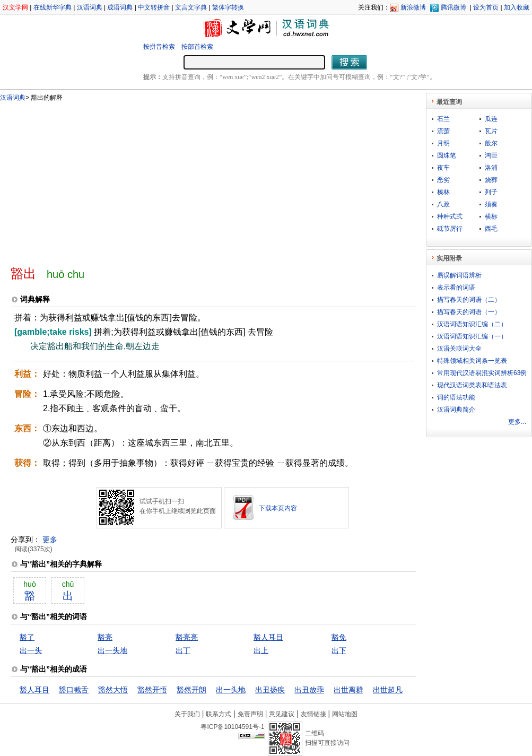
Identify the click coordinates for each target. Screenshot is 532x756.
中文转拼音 (154, 7)
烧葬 (491, 180)
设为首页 (486, 7)
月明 (443, 143)
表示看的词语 (456, 288)
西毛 (491, 229)
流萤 (443, 131)
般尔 (491, 143)
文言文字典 (191, 7)
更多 (50, 540)
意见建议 (282, 714)
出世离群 (348, 690)
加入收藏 (517, 7)
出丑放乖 (309, 690)
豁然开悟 (152, 690)
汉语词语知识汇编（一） (472, 336)
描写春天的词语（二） (469, 300)
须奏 (491, 204)
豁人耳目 (268, 637)
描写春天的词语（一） (469, 312)
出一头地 (112, 650)
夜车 (443, 168)
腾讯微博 (453, 7)
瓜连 (491, 119)
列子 (491, 192)
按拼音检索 (159, 47)
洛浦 (491, 168)
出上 (261, 650)
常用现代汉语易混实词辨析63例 (482, 373)
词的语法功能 (456, 397)
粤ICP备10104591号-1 (232, 727)
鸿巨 (491, 155)
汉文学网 (15, 7)
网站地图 (345, 714)
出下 (339, 650)
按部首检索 (197, 47)
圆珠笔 (447, 155)
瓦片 (491, 131)
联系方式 (219, 714)
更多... (517, 422)
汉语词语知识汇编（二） (472, 324)
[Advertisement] (190, 179)
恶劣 (443, 180)
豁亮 (105, 637)
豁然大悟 (113, 690)
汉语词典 (90, 7)
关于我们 (187, 714)
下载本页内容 (278, 508)
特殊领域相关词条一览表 (472, 361)
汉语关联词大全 (459, 349)
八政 (443, 204)
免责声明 (250, 714)
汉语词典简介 (456, 410)
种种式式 (450, 216)
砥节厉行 (450, 229)
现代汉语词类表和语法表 (472, 385)
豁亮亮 (187, 637)
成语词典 (120, 7)
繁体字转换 (228, 7)
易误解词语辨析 (459, 275)
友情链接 (313, 714)
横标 (491, 216)
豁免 (339, 637)
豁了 (27, 637)
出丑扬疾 (270, 690)
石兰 (443, 119)
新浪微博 (413, 7)
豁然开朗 (191, 690)
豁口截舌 (74, 690)
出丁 (183, 650)
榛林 (443, 192)
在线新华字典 (53, 7)
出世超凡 (388, 690)
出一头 (31, 650)
